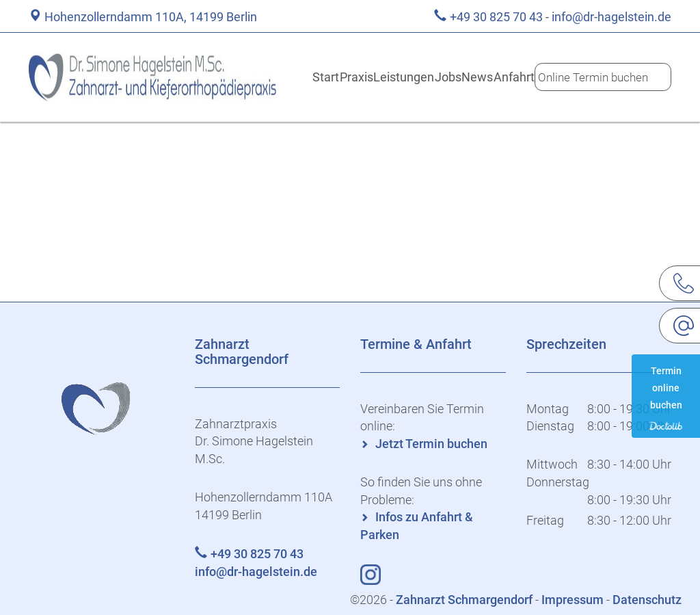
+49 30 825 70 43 (496, 17)
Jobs (438, 77)
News (478, 77)
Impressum (573, 600)
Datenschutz (647, 600)
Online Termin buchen (601, 77)
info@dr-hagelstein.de (611, 17)
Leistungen (388, 77)
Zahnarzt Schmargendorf (466, 600)
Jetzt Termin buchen (431, 444)
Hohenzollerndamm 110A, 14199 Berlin (151, 17)
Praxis (335, 77)
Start (295, 77)
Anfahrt (523, 77)
